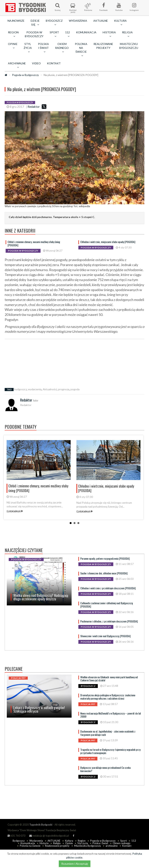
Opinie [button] (13, 46)
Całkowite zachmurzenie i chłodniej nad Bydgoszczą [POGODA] (107, 605)
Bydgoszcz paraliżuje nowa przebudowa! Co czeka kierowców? (105, 769)
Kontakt (54, 63)
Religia (57, 843)
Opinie (69, 843)
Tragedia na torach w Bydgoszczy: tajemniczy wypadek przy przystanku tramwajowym (110, 751)
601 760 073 (16, 836)
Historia (44, 843)
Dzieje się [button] (35, 23)
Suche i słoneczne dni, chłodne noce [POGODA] (104, 573)
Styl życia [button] (28, 48)
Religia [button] (127, 34)
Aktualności (50, 389)
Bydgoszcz (19, 841)
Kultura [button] (120, 22)
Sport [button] (54, 34)
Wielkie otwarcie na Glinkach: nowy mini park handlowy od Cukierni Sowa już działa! (109, 679)
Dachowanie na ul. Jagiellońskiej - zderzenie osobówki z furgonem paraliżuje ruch (108, 733)
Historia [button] (109, 34)
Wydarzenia (78, 21)
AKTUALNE (101, 21)
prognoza (64, 389)
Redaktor (34, 107)
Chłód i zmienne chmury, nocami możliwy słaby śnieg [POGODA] (34, 243)
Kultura (69, 841)
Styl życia (83, 843)
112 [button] (68, 34)
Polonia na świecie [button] (81, 50)
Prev (10, 461)
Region (82, 841)
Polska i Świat (100, 843)
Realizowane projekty (103, 46)
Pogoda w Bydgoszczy (34, 34)
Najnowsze (16, 21)
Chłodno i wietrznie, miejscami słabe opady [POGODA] (108, 242)
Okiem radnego (122, 843)
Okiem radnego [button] (62, 48)
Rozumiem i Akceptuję (75, 864)
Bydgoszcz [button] (54, 22)
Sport (123, 841)
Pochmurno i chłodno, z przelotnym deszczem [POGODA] (109, 621)
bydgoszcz (20, 389)
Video (36, 63)
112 (134, 841)
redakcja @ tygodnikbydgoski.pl (49, 836)
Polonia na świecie (30, 846)
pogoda (75, 389)
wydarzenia (35, 389)
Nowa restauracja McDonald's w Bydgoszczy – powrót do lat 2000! (111, 715)
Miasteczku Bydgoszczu (129, 46)
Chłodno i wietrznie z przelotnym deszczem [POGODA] (108, 588)
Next (137, 461)
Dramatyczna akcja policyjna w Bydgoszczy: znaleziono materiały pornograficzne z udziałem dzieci (108, 697)
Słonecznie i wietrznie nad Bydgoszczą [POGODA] (105, 636)
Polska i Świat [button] (43, 48)
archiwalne (112, 846)
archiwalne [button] (17, 65)
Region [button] (13, 34)
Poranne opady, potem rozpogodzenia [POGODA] (105, 558)
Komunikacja (86, 32)
